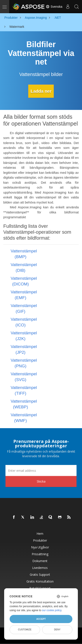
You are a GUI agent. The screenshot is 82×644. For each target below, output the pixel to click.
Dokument (40, 561)
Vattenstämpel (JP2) (24, 349)
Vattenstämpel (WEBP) (24, 404)
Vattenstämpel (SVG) (24, 377)
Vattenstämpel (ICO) (24, 322)
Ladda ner (41, 91)
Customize (25, 629)
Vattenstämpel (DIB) (24, 267)
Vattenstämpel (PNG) (24, 363)
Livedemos (40, 568)
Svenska (54, 7)
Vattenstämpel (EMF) (24, 295)
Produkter (40, 540)
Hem (40, 534)
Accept (41, 619)
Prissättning (40, 554)
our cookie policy (52, 610)
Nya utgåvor (40, 547)
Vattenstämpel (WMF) (24, 418)
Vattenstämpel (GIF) (24, 308)
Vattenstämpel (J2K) (24, 336)
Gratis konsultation (40, 581)
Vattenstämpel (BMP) (24, 254)
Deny (57, 629)
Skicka (41, 481)
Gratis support (40, 575)
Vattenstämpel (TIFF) (24, 390)
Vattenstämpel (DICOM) (24, 281)
